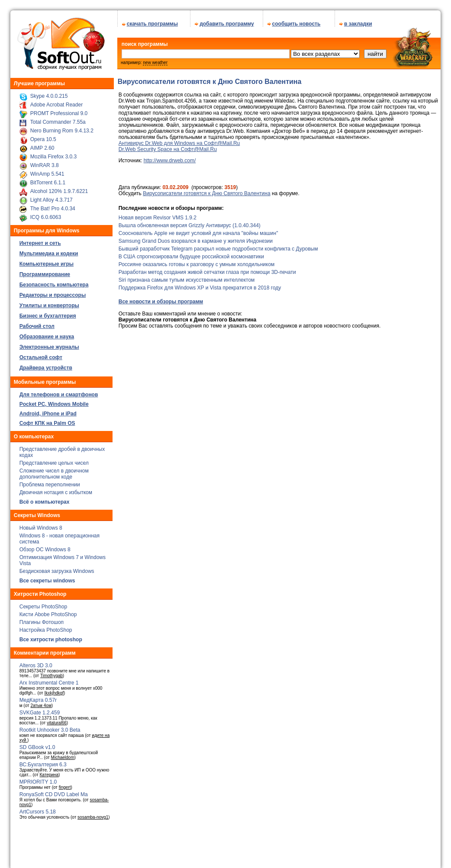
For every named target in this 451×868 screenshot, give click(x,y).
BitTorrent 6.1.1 (48, 180)
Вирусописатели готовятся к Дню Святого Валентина (206, 190)
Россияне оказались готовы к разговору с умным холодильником (197, 261)
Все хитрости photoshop (51, 637)
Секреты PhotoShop (43, 604)
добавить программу (227, 21)
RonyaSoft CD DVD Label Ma (54, 791)
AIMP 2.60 (42, 145)
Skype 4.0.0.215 (49, 93)
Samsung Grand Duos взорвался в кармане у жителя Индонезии (196, 238)
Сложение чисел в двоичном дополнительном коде (54, 471)
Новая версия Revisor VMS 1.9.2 (158, 215)
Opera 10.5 (43, 136)
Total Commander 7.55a (58, 119)
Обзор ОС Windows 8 (45, 547)
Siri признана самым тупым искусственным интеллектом (187, 277)
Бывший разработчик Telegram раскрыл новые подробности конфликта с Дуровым (218, 246)
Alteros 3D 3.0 (36, 662)
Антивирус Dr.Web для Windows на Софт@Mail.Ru (179, 140)
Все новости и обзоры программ (161, 299)
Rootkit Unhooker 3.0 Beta (50, 727)
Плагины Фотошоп (42, 619)
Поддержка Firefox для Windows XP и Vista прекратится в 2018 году (200, 285)
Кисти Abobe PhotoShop (48, 611)
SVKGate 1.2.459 (40, 710)
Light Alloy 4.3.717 (52, 197)
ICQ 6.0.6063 (46, 214)
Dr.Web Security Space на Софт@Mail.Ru (168, 146)
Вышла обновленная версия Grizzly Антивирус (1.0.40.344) (190, 222)
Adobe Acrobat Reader (56, 102)
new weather (155, 59)
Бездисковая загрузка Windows (57, 568)
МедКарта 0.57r (38, 697)
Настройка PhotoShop (46, 627)
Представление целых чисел (54, 460)
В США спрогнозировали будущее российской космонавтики (191, 254)
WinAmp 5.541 (47, 171)
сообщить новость (296, 21)
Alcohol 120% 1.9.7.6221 (59, 188)
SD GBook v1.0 (37, 744)
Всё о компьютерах (45, 499)
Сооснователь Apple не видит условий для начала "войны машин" (198, 230)
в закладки (358, 21)
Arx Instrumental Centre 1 (49, 680)
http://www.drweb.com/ (170, 158)
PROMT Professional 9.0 (59, 110)
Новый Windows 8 (41, 525)
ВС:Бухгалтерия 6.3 (43, 762)
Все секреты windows (47, 578)
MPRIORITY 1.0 (38, 779)
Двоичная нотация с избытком (56, 489)
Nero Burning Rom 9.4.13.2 (62, 128)
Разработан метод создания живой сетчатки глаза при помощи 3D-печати (207, 269)
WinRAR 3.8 (45, 162)
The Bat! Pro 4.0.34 (53, 206)
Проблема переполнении (50, 482)
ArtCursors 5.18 (38, 809)
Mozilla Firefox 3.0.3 (53, 154)
